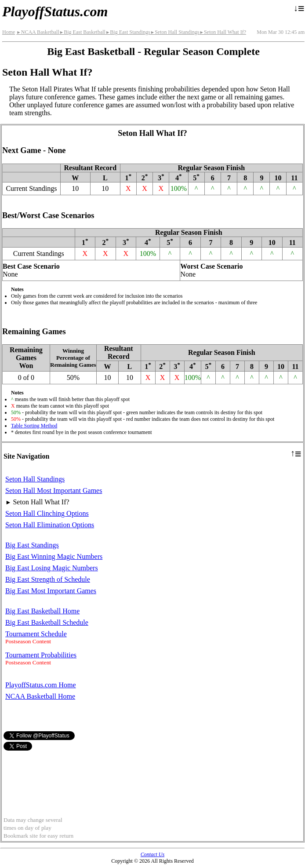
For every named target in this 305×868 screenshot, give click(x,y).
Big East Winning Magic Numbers (54, 556)
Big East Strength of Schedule (48, 579)
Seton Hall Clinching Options (47, 513)
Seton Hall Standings (175, 32)
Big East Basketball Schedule (47, 622)
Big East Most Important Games (51, 591)
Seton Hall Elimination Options (50, 525)
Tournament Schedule (36, 634)
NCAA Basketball (38, 32)
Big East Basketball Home (42, 611)
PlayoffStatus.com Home (41, 685)
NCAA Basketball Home (40, 696)
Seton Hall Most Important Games (54, 491)
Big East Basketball (82, 32)
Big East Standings (128, 32)
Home (9, 32)
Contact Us (152, 854)
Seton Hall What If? (223, 32)
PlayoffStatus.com (55, 11)
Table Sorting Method (34, 426)
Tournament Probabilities (41, 655)
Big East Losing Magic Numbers (52, 568)
